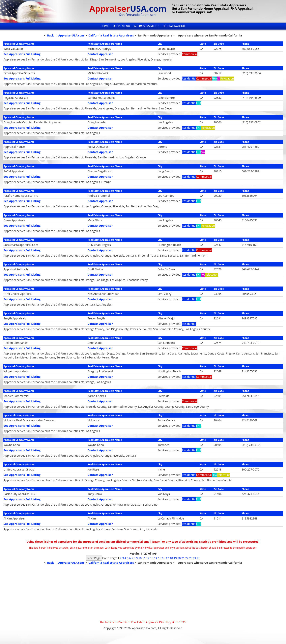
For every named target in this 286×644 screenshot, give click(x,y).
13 (152, 558)
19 (175, 558)
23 (191, 558)
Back (50, 35)
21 (183, 558)
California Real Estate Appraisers (111, 35)
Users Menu (121, 26)
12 (148, 558)
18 (171, 558)
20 (179, 558)
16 (163, 558)
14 (156, 558)
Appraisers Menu (146, 26)
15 (159, 558)
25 (199, 558)
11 (144, 558)
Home (105, 26)
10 (140, 558)
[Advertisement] (143, 592)
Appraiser (128, 8)
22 (187, 558)
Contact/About (174, 26)
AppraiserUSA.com (71, 35)
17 (167, 558)
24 (195, 558)
